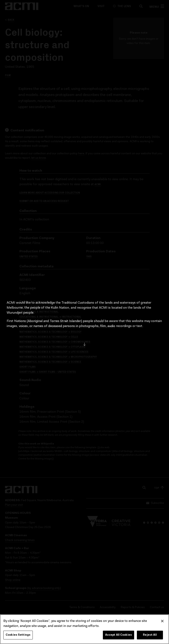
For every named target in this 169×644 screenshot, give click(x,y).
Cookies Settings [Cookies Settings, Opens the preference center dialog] (18, 637)
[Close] (162, 623)
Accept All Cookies (119, 637)
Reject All (150, 637)
